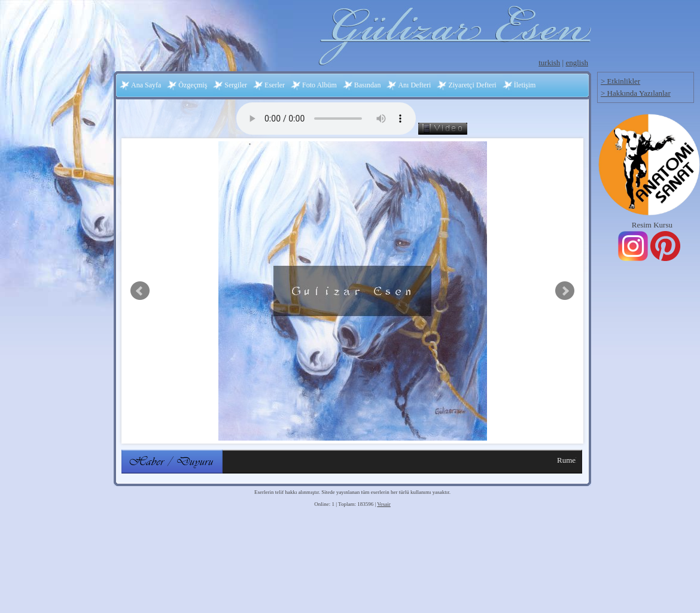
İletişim (525, 85)
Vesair (384, 504)
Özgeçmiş (193, 85)
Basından (368, 85)
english (577, 63)
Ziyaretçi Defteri (472, 85)
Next (565, 291)
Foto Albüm (319, 85)
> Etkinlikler (620, 81)
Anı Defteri (414, 85)
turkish (549, 63)
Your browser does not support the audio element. (326, 119)
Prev (140, 291)
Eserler (275, 85)
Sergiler (236, 85)
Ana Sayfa (146, 85)
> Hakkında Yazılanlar (636, 93)
